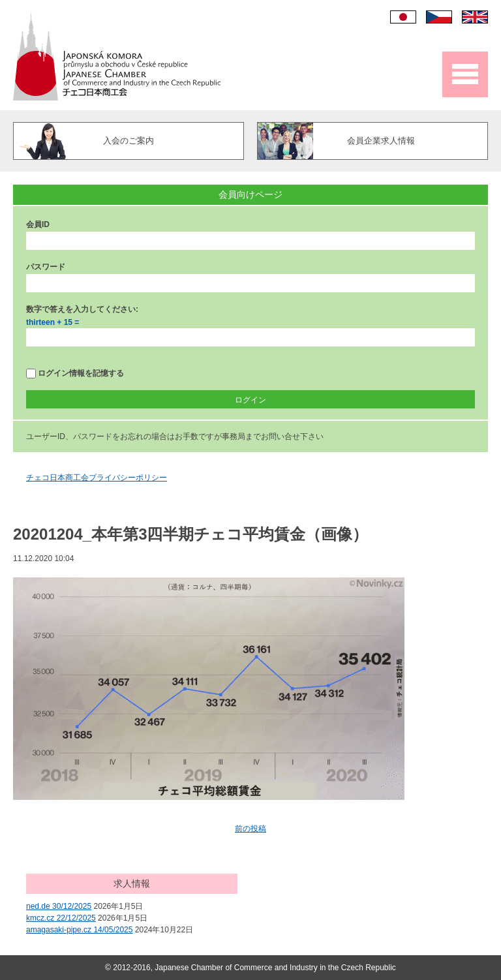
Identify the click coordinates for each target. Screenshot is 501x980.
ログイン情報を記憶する (75, 374)
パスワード (46, 267)
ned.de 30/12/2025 (59, 906)
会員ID (38, 224)
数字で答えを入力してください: (82, 309)
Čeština (439, 17)
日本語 (403, 17)
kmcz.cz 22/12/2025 (61, 918)
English (475, 17)
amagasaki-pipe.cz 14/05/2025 (79, 930)
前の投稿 (250, 829)
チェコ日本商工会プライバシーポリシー (97, 478)
